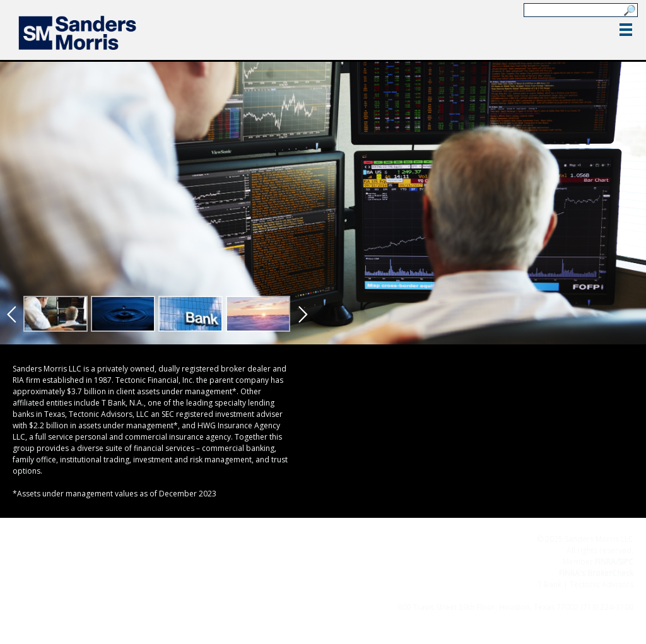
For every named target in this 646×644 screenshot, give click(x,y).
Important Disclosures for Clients (574, 596)
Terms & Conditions (321, 596)
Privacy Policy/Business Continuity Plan (436, 596)
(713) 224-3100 (607, 607)
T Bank (549, 584)
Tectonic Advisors (602, 584)
